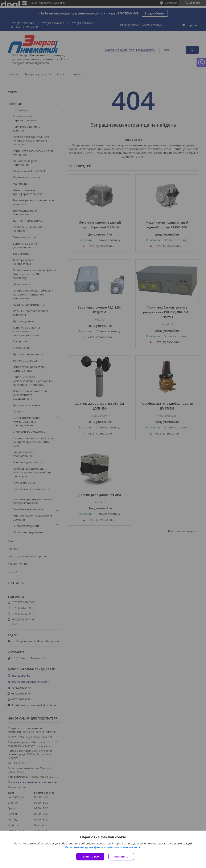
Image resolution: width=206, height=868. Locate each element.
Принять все (90, 857)
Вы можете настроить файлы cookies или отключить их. (102, 847)
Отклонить (121, 857)
